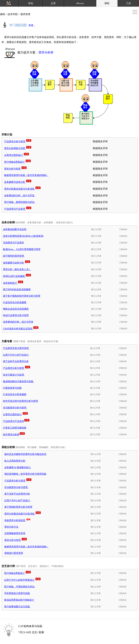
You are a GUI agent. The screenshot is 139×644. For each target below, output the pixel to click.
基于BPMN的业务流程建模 (17, 289)
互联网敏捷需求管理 (15, 533)
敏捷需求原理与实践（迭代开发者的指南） (26, 175)
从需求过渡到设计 (17, 155)
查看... (18, 26)
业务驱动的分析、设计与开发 (20, 195)
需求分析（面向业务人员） (17, 269)
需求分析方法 (11, 527)
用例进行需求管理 (14, 553)
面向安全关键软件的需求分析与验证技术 (26, 454)
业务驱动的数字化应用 (15, 229)
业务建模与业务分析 (18, 182)
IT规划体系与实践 (12, 388)
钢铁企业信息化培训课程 (16, 309)
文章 (53, 3)
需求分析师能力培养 (18, 148)
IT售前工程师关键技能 (15, 428)
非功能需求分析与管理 (15, 408)
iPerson (80, 3)
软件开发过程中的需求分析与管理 (20, 401)
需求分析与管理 (16, 169)
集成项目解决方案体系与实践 (18, 381)
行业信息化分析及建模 (15, 302)
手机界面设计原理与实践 (17, 593)
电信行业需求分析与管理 (16, 315)
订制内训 (123, 229)
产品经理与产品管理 (18, 209)
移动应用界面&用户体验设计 (19, 600)
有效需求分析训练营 (17, 520)
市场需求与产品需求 (13, 243)
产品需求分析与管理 (18, 142)
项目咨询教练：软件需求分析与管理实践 (25, 474)
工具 (128, 3)
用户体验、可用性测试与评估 (20, 587)
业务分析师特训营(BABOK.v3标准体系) (23, 236)
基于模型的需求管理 (14, 256)
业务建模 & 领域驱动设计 (18, 467)
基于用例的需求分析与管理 (18, 507)
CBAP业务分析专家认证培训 (21, 329)
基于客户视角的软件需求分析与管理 (22, 296)
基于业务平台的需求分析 (16, 361)
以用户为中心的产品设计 (16, 355)
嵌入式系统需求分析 (15, 461)
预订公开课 (96, 229)
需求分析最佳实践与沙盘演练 (23, 189)
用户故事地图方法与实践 (17, 607)
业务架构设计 (13, 283)
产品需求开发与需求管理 (16, 348)
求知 (31, 3)
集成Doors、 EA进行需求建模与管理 (22, 249)
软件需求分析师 (14, 435)
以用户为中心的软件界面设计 (23, 580)
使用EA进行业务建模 (17, 276)
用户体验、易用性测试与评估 (20, 202)
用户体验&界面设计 (18, 162)
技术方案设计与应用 (14, 375)
